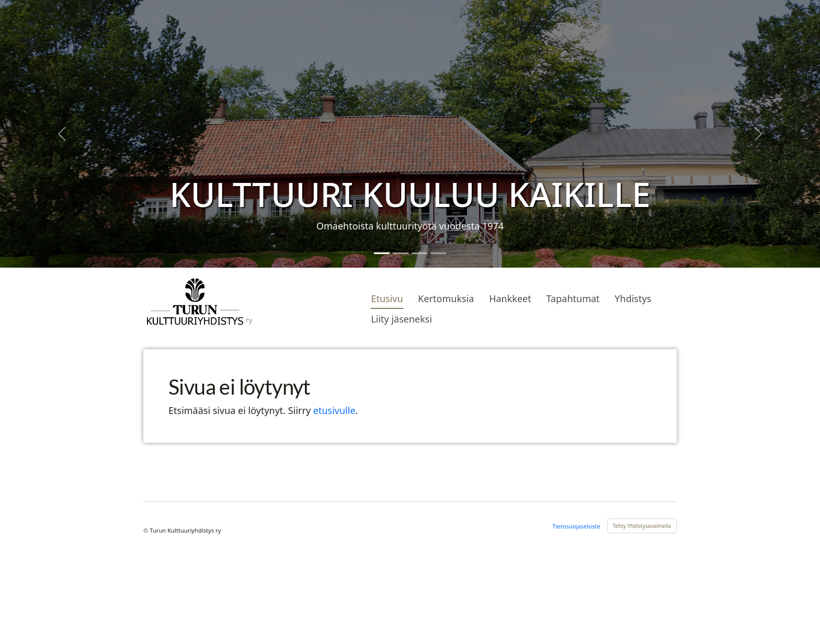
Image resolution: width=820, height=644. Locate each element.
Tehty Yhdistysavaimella (642, 526)
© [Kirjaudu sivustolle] (146, 530)
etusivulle (334, 410)
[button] (61, 134)
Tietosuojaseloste (576, 526)
